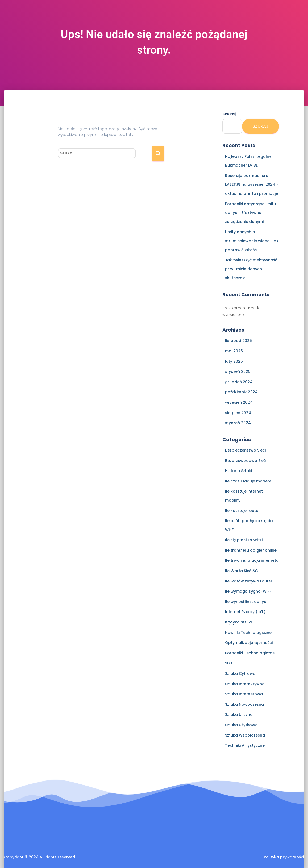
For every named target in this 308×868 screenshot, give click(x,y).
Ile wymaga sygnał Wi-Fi (249, 591)
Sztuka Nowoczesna (244, 704)
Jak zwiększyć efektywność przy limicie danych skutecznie (251, 269)
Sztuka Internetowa (244, 694)
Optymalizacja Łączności (249, 643)
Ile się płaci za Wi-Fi (244, 540)
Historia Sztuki (238, 471)
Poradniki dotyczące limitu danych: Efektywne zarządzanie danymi (250, 213)
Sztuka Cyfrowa (240, 673)
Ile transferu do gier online (251, 550)
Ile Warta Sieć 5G (242, 571)
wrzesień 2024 (239, 402)
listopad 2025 (238, 341)
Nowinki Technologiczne (248, 633)
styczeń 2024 (238, 423)
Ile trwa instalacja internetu (252, 560)
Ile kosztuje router (242, 511)
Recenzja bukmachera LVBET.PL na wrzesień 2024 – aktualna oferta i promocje (252, 185)
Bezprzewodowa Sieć (245, 461)
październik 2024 (241, 392)
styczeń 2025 (238, 371)
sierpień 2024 (238, 413)
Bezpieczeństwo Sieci (245, 450)
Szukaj (229, 114)
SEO (229, 663)
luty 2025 (234, 361)
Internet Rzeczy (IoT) (245, 612)
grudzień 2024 (239, 382)
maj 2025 (234, 351)
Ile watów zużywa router (249, 581)
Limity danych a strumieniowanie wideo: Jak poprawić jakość (252, 241)
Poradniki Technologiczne (250, 653)
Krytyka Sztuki (238, 622)
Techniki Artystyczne (245, 745)
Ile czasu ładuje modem (248, 481)
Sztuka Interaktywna (245, 684)
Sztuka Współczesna (245, 735)
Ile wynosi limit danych (247, 602)
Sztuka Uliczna (239, 714)
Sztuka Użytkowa (241, 725)
